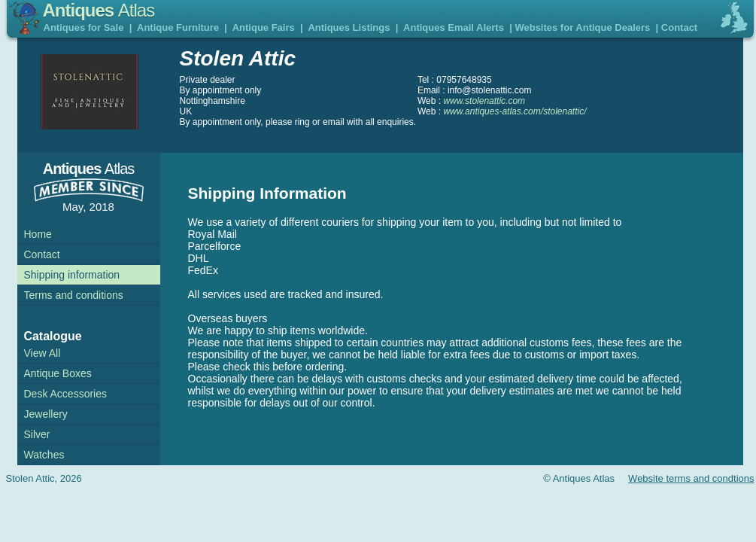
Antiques (99, 10)
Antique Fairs (264, 27)
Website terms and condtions (691, 478)
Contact (679, 27)
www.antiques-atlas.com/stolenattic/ (515, 111)
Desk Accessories (65, 394)
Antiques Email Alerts (454, 27)
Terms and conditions (74, 295)
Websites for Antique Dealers (582, 27)
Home (38, 234)
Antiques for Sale (84, 27)
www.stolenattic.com (484, 101)
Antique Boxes (58, 373)
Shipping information (72, 275)
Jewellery (46, 414)
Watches (44, 455)
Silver (37, 434)
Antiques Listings (349, 27)
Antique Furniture (178, 27)
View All (43, 353)
